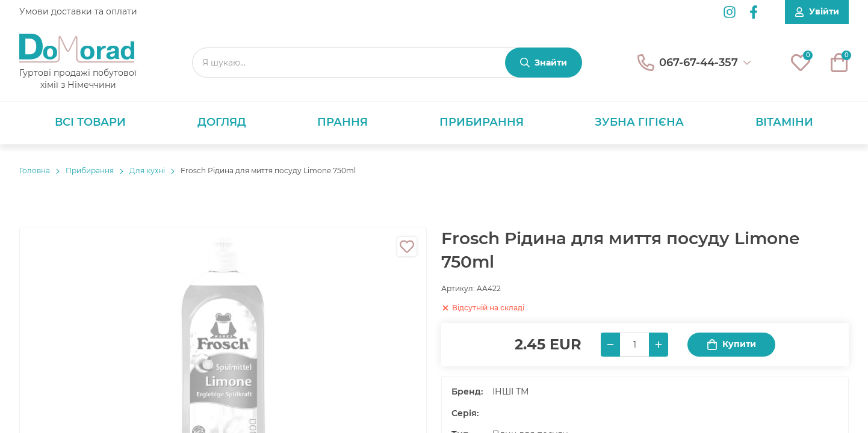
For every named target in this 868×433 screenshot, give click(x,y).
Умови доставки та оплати (78, 11)
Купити (731, 344)
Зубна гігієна (639, 122)
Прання (343, 122)
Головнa (35, 170)
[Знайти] (544, 63)
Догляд (222, 122)
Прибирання (482, 122)
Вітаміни (784, 122)
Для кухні (147, 170)
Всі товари (90, 122)
